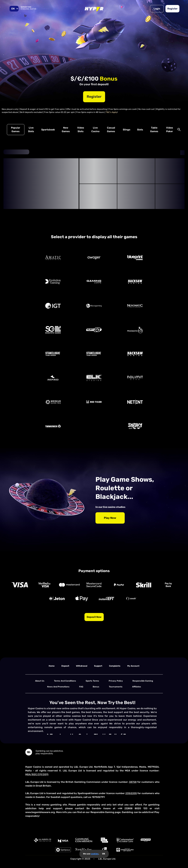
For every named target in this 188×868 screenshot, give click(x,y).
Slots (140, 130)
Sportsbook (48, 130)
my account (133, 666)
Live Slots (31, 130)
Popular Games (16, 130)
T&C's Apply (112, 112)
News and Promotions (58, 687)
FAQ (81, 687)
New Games (66, 130)
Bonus (96, 687)
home (52, 666)
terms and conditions (65, 681)
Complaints (115, 666)
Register (172, 9)
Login (157, 9)
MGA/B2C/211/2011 (37, 774)
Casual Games (111, 130)
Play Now (110, 518)
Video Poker (170, 130)
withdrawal (82, 666)
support (98, 666)
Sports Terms (92, 681)
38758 (133, 782)
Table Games (154, 130)
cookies (95, 854)
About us (40, 681)
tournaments (116, 687)
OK (104, 854)
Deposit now (94, 617)
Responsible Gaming (143, 681)
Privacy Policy (116, 681)
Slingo (127, 130)
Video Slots (81, 130)
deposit (65, 666)
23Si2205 (131, 793)
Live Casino (95, 130)
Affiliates (137, 687)
